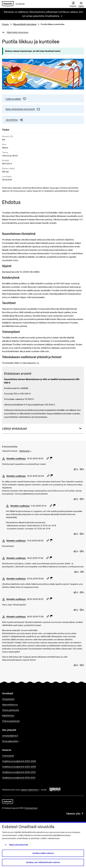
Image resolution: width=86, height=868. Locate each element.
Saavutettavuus (10, 705)
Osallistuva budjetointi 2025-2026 (19, 761)
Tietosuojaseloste (11, 721)
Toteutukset (8, 756)
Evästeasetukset (31, 808)
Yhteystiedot (8, 699)
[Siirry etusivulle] (14, 4)
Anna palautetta (18, 741)
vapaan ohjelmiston (31, 790)
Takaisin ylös (75, 814)
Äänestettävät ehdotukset (25, 24)
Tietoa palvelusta (10, 710)
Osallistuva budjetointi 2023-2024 (19, 767)
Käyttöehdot (8, 715)
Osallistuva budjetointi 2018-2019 (19, 778)
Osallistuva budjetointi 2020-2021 (19, 772)
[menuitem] (26, 451)
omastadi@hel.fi (10, 736)
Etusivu (5, 24)
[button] (43, 429)
